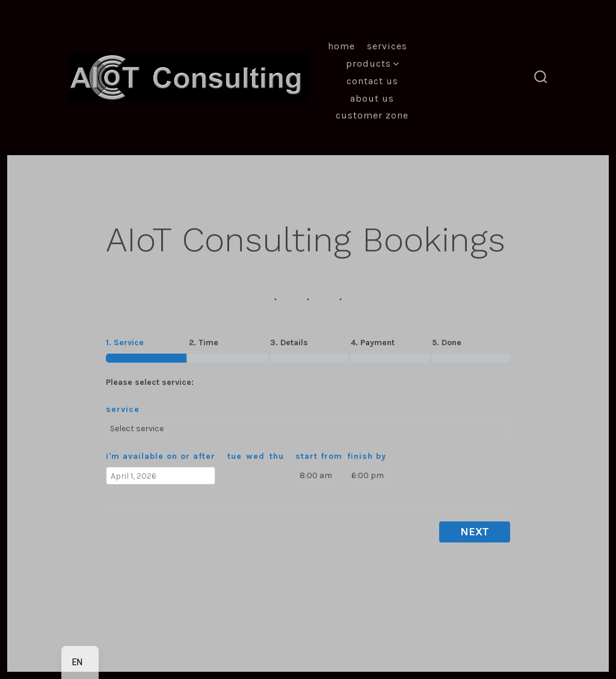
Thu (277, 456)
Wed (255, 456)
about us (372, 98)
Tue (235, 456)
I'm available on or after (161, 456)
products (372, 63)
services (387, 46)
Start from (319, 456)
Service (123, 409)
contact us (372, 81)
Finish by (367, 456)
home (341, 46)
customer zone (372, 115)
